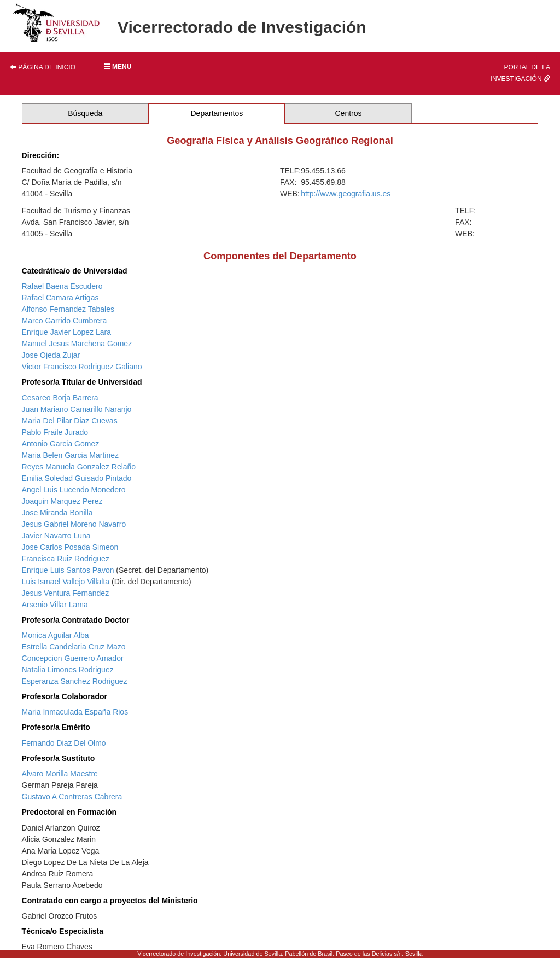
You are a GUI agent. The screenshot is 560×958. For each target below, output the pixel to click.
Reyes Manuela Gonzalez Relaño (79, 467)
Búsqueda (85, 113)
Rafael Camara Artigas (60, 298)
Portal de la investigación (520, 73)
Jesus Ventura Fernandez (66, 593)
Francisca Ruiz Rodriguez (66, 559)
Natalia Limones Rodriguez (68, 670)
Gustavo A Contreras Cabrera (72, 797)
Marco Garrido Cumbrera (65, 321)
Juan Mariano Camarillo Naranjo (77, 409)
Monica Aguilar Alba (56, 635)
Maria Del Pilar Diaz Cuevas (70, 421)
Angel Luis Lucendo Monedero (74, 490)
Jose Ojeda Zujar (51, 355)
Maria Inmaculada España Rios (75, 712)
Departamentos (217, 113)
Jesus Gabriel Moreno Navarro (74, 524)
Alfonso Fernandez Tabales (68, 309)
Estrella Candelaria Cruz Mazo (74, 647)
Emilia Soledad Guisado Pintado (77, 478)
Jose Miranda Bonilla (57, 513)
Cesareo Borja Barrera (60, 398)
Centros (349, 113)
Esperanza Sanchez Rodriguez (75, 681)
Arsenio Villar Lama (55, 605)
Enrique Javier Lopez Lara (66, 332)
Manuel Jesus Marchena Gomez (77, 344)
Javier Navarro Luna (56, 536)
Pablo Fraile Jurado (55, 432)
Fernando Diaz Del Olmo (64, 743)
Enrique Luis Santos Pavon (68, 570)
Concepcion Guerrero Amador (73, 658)
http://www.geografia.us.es (346, 194)
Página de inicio (43, 67)
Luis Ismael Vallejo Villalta (66, 582)
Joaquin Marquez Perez (62, 501)
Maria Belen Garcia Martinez (70, 455)
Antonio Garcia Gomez (61, 444)
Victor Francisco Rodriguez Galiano (82, 367)
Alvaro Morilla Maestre (60, 774)
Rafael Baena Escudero (62, 286)
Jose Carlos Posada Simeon (70, 547)
